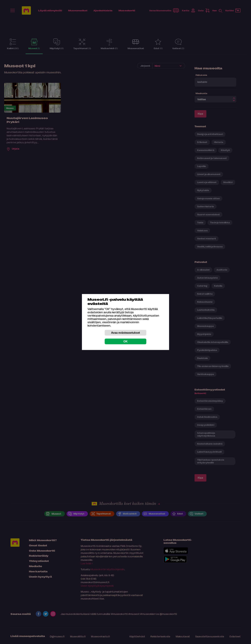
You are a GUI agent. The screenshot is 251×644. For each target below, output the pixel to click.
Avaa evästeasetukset (125, 333)
